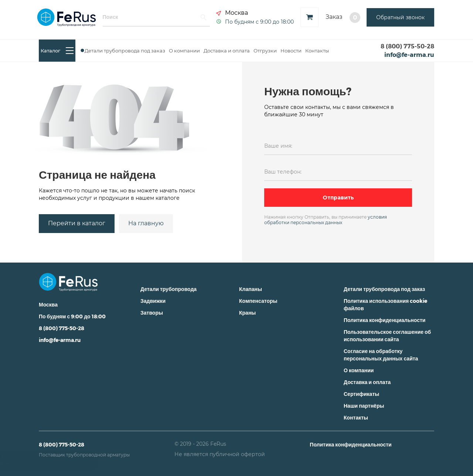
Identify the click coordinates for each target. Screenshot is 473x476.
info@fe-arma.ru (409, 54)
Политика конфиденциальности (384, 320)
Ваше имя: (278, 146)
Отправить (338, 198)
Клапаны (251, 289)
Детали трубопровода (169, 289)
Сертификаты (361, 394)
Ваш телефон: (283, 172)
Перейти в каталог (77, 223)
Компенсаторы (258, 301)
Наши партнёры (364, 406)
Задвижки (153, 301)
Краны (247, 313)
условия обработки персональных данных (326, 220)
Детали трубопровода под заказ (125, 51)
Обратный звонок (400, 17)
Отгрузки (265, 51)
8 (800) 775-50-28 (407, 46)
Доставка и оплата (227, 51)
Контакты (317, 51)
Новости (291, 51)
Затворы (152, 313)
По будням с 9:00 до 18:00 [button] (259, 21)
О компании (184, 51)
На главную (146, 223)
